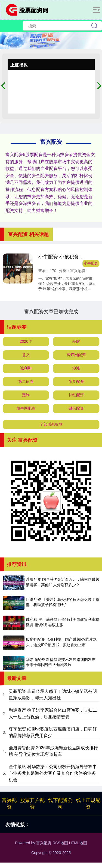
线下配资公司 (60, 804)
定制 (26, 395)
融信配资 (76, 408)
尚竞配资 (76, 381)
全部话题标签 (51, 424)
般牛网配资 (26, 408)
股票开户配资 (32, 804)
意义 (26, 355)
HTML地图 (78, 843)
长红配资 (76, 395)
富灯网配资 (76, 355)
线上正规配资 (88, 804)
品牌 (76, 341)
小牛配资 (91, 263)
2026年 (26, 341)
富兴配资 (9, 804)
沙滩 (76, 368)
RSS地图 (60, 843)
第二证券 (26, 381)
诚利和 (26, 368)
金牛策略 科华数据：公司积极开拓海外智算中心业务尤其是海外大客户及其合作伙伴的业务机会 (53, 773)
